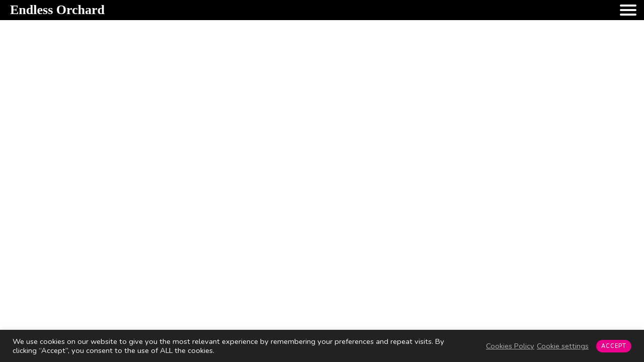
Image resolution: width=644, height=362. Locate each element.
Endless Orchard (57, 10)
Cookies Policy (510, 346)
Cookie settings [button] (563, 346)
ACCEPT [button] (614, 346)
